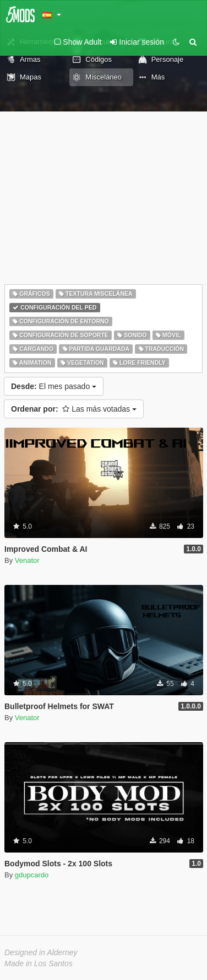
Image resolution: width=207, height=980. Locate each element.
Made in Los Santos (39, 963)
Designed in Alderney (41, 952)
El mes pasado (54, 386)
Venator (27, 560)
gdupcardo (32, 875)
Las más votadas (74, 409)
